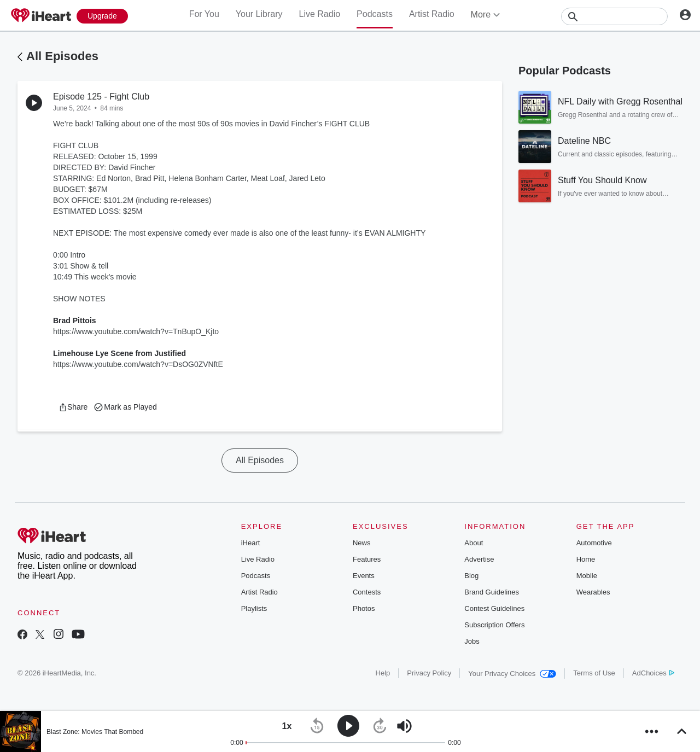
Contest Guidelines (494, 608)
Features (367, 559)
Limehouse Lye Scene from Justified (119, 353)
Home (586, 559)
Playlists (254, 608)
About (474, 543)
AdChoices (653, 673)
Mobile (587, 576)
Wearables (593, 592)
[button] (73, 407)
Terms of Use (594, 673)
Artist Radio (432, 14)
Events (364, 576)
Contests (367, 592)
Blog (471, 576)
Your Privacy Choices (512, 674)
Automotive (594, 543)
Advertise (479, 559)
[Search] (614, 16)
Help (383, 673)
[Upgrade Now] (102, 16)
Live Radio (319, 14)
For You (204, 14)
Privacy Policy (429, 673)
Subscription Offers (494, 625)
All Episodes (62, 56)
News (362, 543)
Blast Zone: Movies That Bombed (95, 732)
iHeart (251, 543)
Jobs (472, 641)
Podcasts (375, 14)
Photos (364, 608)
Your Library (259, 14)
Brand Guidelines (492, 592)
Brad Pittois (75, 320)
